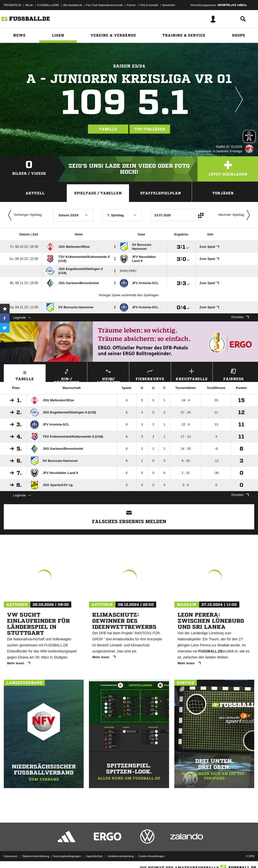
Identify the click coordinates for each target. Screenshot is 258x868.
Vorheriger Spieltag (24, 215)
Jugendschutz (94, 856)
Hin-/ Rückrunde (67, 375)
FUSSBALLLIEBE (48, 5)
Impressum (11, 856)
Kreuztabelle (192, 374)
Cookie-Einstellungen (151, 856)
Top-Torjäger (150, 129)
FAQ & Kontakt (149, 5)
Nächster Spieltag (235, 215)
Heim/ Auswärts (108, 375)
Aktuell (35, 193)
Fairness (233, 374)
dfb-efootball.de (73, 5)
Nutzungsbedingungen (67, 856)
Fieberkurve (150, 374)
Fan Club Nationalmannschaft (104, 5)
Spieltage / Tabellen (98, 193)
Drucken (240, 317)
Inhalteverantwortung (121, 856)
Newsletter (169, 5)
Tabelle (108, 129)
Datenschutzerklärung (36, 856)
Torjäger (223, 193)
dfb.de (29, 5)
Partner (131, 5)
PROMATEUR (12, 5)
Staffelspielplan (160, 193)
